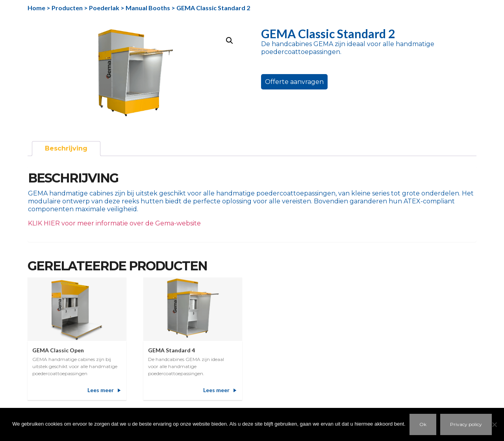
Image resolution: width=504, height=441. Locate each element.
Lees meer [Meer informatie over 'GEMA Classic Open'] (101, 390)
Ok (423, 424)
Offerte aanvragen (294, 82)
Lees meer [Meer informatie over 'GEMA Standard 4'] (216, 390)
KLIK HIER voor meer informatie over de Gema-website (114, 223)
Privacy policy (466, 424)
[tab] (66, 149)
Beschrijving (66, 148)
